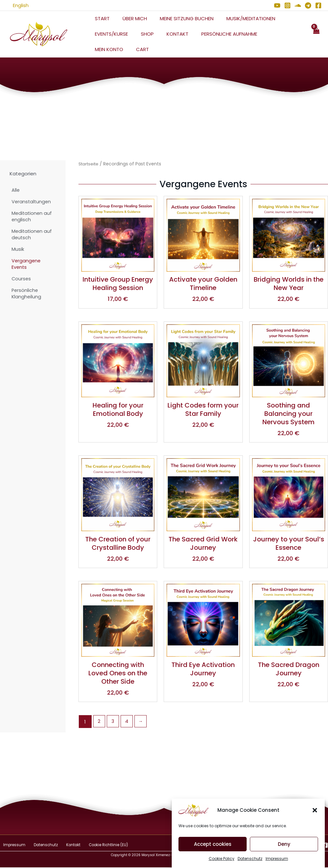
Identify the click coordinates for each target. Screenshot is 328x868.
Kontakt (169, 34)
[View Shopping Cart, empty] (316, 34)
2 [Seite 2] (99, 722)
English (14, 5)
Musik (18, 249)
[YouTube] (277, 5)
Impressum (11, 846)
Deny (284, 853)
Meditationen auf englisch (32, 216)
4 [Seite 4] (128, 722)
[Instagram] (287, 5)
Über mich (130, 18)
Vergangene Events (27, 264)
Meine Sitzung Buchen (179, 18)
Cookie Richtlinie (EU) (94, 846)
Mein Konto (270, 34)
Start (101, 18)
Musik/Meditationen (240, 18)
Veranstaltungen (32, 202)
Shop (142, 34)
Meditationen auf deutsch (32, 234)
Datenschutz (39, 846)
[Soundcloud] (298, 5)
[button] (315, 819)
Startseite (89, 164)
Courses (22, 279)
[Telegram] (308, 5)
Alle (16, 190)
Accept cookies (213, 853)
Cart (100, 49)
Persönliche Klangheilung (27, 293)
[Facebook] (318, 5)
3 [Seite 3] (114, 722)
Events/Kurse (110, 34)
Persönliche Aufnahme (218, 34)
